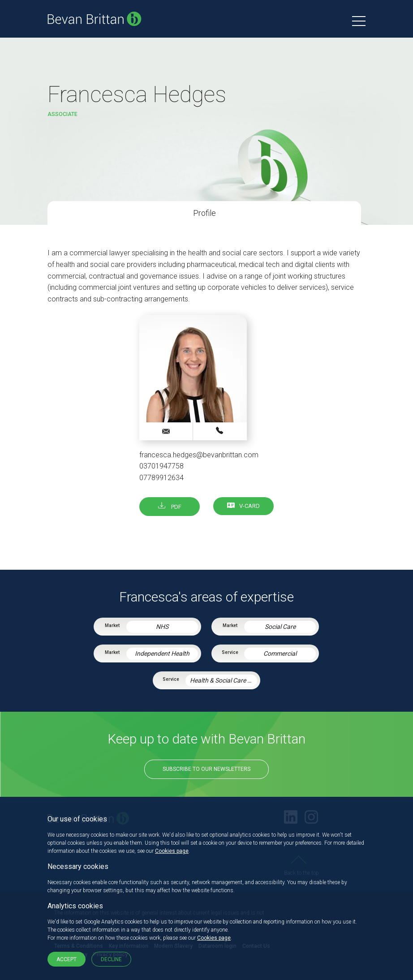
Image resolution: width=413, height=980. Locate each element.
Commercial (280, 653)
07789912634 (161, 478)
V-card (250, 506)
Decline (111, 959)
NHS (162, 627)
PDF (170, 507)
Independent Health (162, 653)
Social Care (280, 627)
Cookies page (172, 851)
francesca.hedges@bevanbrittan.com (199, 455)
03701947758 (161, 466)
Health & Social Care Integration (224, 680)
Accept (67, 959)
